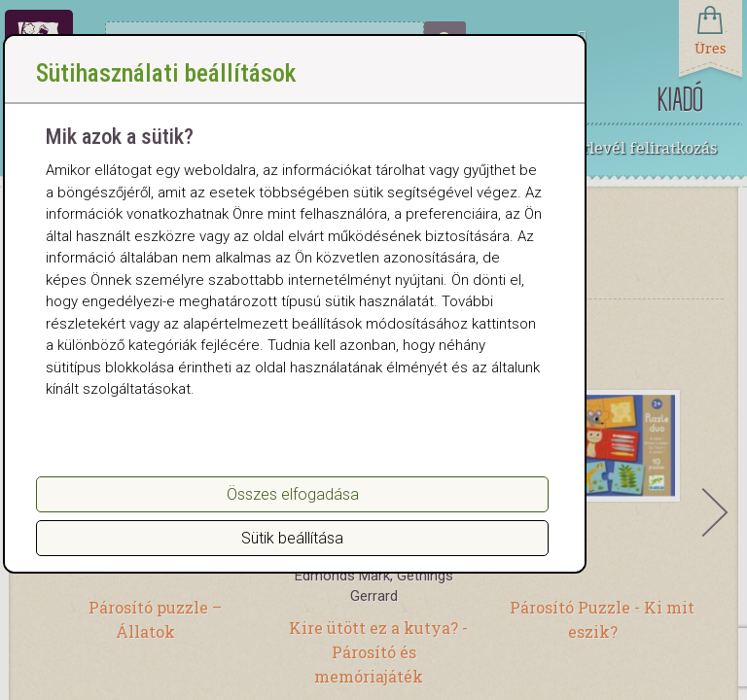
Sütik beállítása (292, 559)
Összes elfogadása (293, 515)
